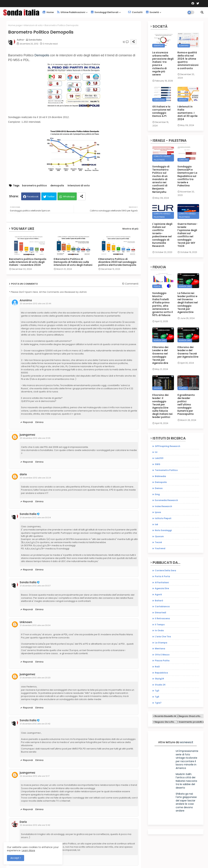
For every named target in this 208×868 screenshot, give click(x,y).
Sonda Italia (28, 514)
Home (48, 12)
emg (157, 494)
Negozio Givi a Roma (166, 722)
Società (152, 12)
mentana (160, 649)
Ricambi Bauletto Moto (167, 716)
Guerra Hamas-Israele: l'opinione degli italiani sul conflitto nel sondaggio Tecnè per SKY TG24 (187, 235)
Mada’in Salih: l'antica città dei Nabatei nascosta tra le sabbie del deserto (186, 781)
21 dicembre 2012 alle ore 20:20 (35, 678)
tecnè (158, 542)
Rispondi (28, 422)
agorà (158, 594)
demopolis (57, 186)
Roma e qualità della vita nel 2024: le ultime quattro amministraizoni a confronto (188, 60)
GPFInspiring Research (168, 446)
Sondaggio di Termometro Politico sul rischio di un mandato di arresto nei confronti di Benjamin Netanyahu (161, 179)
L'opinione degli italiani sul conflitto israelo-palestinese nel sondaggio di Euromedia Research (162, 235)
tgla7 (158, 703)
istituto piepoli (163, 518)
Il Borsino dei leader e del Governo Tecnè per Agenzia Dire (188, 352)
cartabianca (162, 606)
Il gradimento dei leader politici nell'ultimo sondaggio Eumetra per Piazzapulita (186, 404)
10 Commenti (130, 284)
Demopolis (42, 55)
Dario (23, 822)
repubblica (161, 673)
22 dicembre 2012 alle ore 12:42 (35, 825)
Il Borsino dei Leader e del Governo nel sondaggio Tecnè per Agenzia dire (160, 355)
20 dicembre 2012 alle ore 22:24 (35, 478)
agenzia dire (162, 588)
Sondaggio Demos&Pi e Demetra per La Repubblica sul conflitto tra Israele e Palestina (187, 176)
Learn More (28, 850)
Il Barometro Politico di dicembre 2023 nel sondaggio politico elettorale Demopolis (117, 262)
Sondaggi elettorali (105, 12)
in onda (159, 630)
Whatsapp (69, 197)
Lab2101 (159, 458)
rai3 (157, 667)
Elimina (39, 422)
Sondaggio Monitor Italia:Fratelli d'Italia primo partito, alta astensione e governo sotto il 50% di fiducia (163, 304)
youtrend (160, 548)
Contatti (135, 12)
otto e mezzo (162, 655)
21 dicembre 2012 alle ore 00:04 (35, 518)
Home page (15, 25)
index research (163, 506)
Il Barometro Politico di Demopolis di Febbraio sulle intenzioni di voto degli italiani (73, 262)
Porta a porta (162, 576)
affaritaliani (162, 582)
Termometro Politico (166, 470)
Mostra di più (130, 229)
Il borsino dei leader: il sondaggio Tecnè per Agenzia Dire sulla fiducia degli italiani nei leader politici (162, 406)
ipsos (158, 512)
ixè (156, 524)
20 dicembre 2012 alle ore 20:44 (35, 304)
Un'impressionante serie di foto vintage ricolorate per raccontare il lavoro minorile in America (187, 760)
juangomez (27, 435)
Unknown (26, 622)
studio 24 (160, 685)
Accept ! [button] (16, 858)
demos (159, 488)
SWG (158, 464)
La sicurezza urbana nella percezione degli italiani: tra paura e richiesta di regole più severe (163, 64)
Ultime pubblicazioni (71, 12)
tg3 (157, 691)
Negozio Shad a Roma (191, 716)
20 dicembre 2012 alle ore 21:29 (35, 438)
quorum (159, 536)
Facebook (33, 197)
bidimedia (160, 476)
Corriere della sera (165, 570)
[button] (202, 12)
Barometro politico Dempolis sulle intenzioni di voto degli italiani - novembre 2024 (28, 262)
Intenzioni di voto (33, 25)
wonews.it (187, 742)
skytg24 (159, 679)
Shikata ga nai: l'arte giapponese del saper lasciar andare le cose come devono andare (186, 802)
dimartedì (161, 613)
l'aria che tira (163, 637)
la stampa (161, 643)
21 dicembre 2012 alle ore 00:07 (35, 586)
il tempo (160, 625)
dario (23, 474)
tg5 (157, 697)
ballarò (159, 601)
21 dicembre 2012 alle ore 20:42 (35, 724)
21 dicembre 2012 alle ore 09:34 (35, 625)
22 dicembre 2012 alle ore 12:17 (35, 776)
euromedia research (166, 500)
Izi (156, 452)
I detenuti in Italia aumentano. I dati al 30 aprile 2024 (188, 113)
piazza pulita (162, 661)
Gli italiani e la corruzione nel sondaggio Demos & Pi (161, 111)
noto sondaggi (163, 530)
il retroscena (162, 618)
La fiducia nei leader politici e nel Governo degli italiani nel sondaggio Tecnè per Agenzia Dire (188, 303)
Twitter (51, 197)
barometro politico (34, 186)
